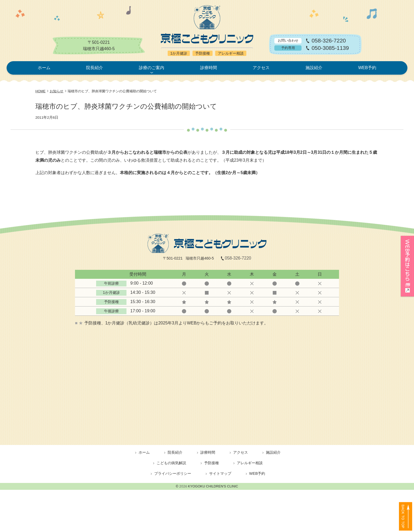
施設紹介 (314, 68)
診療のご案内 (152, 68)
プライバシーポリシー (173, 473)
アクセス (261, 68)
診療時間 (209, 68)
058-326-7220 (329, 41)
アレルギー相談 (250, 463)
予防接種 (211, 463)
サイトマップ (220, 473)
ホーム (44, 68)
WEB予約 (367, 68)
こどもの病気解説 (171, 463)
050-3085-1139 (330, 48)
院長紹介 (95, 68)
